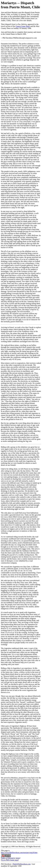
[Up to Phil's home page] (10, 860)
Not (2, 251)
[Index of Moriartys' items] (11, 858)
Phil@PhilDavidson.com (22, 864)
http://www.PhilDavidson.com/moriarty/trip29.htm (19, 853)
